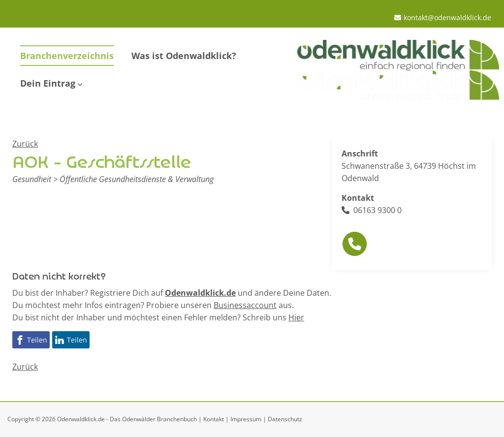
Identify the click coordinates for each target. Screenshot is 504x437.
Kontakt (214, 419)
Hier (296, 317)
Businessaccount (245, 305)
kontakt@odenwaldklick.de (447, 17)
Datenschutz (285, 419)
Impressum (246, 419)
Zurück (25, 144)
